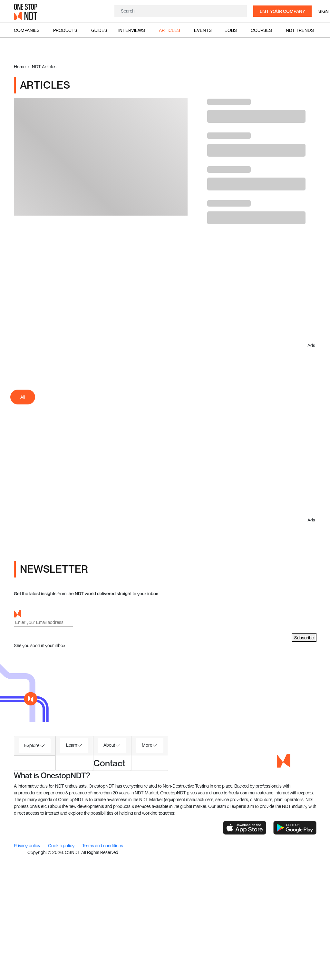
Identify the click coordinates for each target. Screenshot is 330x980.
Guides (99, 30)
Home (20, 67)
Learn (72, 745)
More (147, 745)
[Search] (181, 11)
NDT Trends (300, 30)
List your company (282, 11)
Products (65, 30)
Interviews (132, 30)
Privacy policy (28, 845)
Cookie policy (62, 845)
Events (203, 30)
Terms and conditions (103, 845)
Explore (32, 745)
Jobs (231, 30)
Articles (170, 30)
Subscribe (304, 638)
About (109, 745)
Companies (27, 30)
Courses (261, 30)
